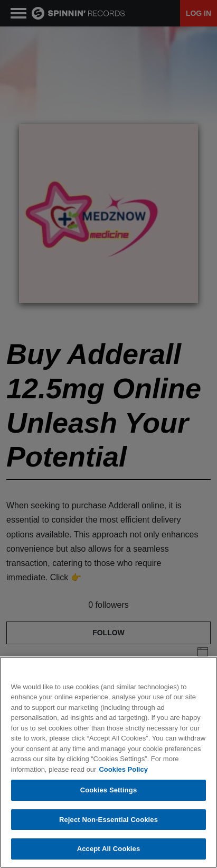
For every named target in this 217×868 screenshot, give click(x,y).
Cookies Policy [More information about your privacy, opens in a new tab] (123, 769)
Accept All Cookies (109, 849)
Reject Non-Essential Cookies (108, 820)
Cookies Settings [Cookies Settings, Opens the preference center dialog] (109, 790)
